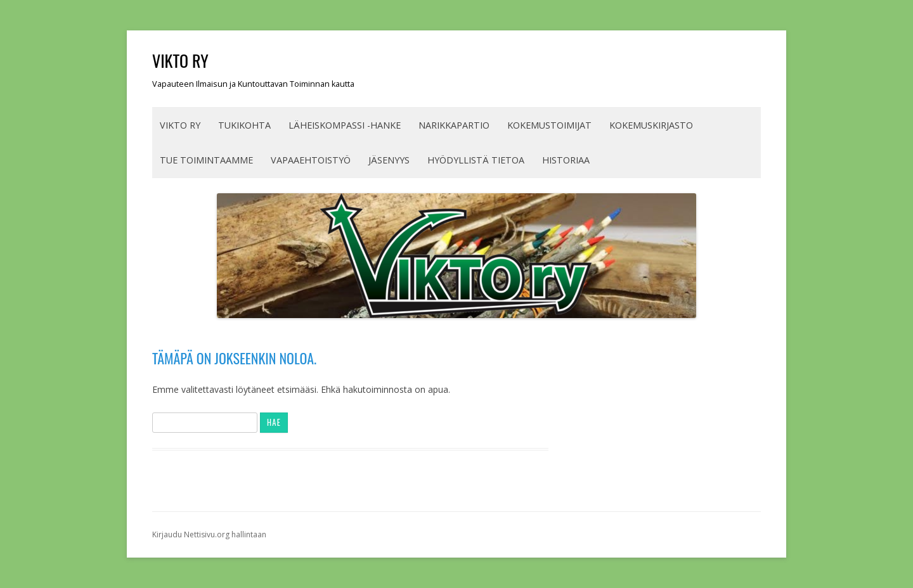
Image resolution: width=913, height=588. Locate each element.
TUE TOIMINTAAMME (206, 160)
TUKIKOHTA (244, 125)
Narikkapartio (454, 125)
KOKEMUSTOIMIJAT (549, 125)
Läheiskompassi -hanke (345, 125)
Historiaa (566, 160)
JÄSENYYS (389, 160)
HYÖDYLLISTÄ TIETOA (476, 160)
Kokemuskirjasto (651, 125)
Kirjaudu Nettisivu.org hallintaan (209, 534)
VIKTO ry (180, 61)
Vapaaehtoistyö (311, 160)
